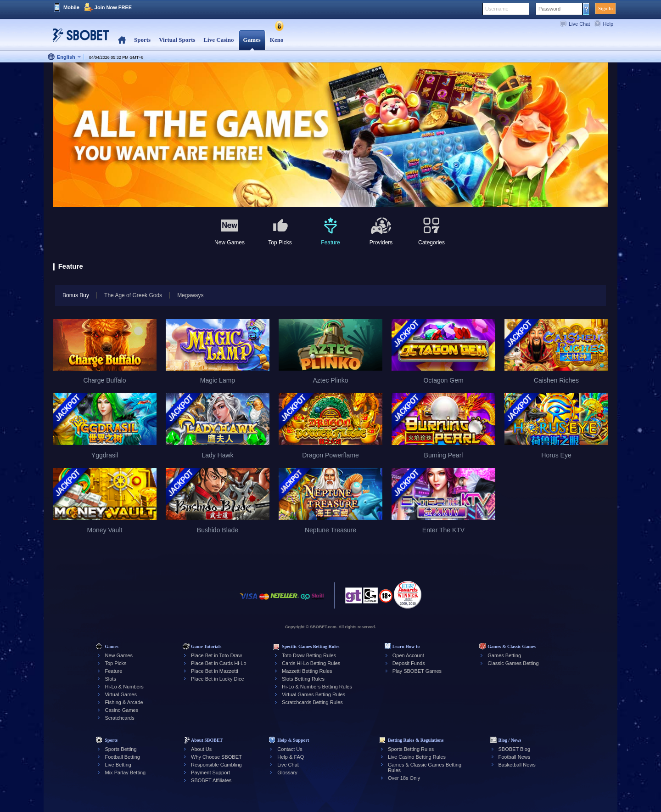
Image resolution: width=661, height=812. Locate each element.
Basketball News (517, 765)
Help (608, 24)
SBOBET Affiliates (211, 780)
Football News (515, 757)
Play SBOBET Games (417, 671)
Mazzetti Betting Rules (307, 671)
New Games (119, 655)
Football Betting (122, 757)
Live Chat (579, 24)
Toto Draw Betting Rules (309, 655)
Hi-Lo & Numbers (124, 687)
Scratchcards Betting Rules (312, 702)
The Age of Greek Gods (133, 295)
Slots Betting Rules (303, 679)
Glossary (287, 773)
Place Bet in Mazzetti (215, 671)
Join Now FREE (113, 7)
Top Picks (115, 663)
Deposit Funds (409, 663)
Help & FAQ (291, 757)
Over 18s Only (404, 778)
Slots (110, 679)
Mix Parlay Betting (125, 773)
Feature (113, 671)
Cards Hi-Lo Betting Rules (311, 663)
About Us (201, 749)
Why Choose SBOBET (216, 757)
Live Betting (118, 765)
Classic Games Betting (513, 663)
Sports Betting (120, 749)
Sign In (605, 8)
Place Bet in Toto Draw (216, 655)
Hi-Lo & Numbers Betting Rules (317, 687)
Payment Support (210, 773)
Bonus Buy (72, 295)
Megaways (190, 295)
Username (497, 9)
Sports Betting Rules (411, 749)
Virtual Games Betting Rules (314, 694)
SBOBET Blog (515, 749)
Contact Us (290, 749)
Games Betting (504, 655)
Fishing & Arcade (124, 702)
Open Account (408, 655)
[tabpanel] (330, 135)
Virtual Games (121, 694)
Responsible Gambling (216, 765)
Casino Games (121, 710)
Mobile (71, 7)
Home (122, 40)
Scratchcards (119, 718)
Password (549, 9)
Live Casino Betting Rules (417, 757)
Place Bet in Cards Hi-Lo (218, 663)
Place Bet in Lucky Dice (218, 679)
